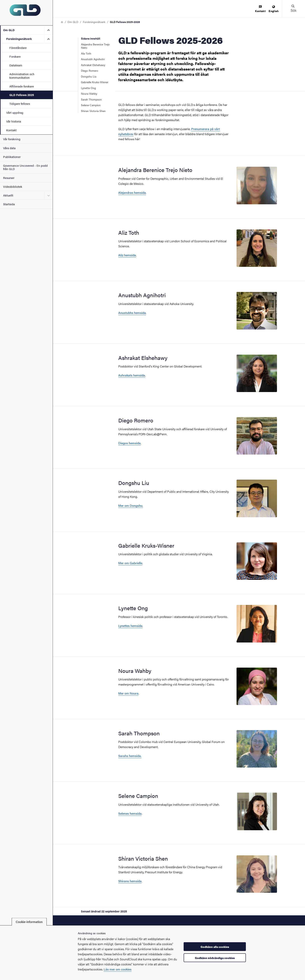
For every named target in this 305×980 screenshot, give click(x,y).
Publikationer (12, 157)
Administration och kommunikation (22, 76)
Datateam (16, 65)
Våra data (9, 148)
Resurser (9, 178)
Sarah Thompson (91, 99)
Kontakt (11, 130)
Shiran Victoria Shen (93, 111)
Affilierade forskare (22, 86)
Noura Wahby (89, 93)
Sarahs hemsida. (130, 756)
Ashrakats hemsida (132, 375)
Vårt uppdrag (15, 112)
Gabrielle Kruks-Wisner (95, 82)
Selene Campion (91, 105)
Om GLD (9, 30)
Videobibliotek (13, 186)
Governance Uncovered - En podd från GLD (25, 167)
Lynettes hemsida (130, 626)
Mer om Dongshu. (131, 505)
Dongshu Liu (89, 76)
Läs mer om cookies (118, 969)
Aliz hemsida (127, 255)
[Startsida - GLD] (26, 13)
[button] (293, 9)
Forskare (15, 56)
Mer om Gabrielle (130, 563)
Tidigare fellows (20, 104)
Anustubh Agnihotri (93, 59)
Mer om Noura (128, 693)
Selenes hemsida (130, 813)
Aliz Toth (86, 53)
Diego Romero (90, 71)
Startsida (9, 204)
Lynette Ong (88, 88)
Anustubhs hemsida (132, 313)
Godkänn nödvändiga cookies (215, 958)
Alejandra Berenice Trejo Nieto (95, 46)
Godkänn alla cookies (215, 947)
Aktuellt (8, 195)
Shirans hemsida (130, 881)
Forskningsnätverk (19, 39)
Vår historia (14, 121)
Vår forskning (12, 139)
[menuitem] (260, 9)
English (274, 9)
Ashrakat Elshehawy (93, 65)
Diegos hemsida (129, 443)
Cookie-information (29, 922)
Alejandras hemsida (132, 193)
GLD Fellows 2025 (22, 95)
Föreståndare (18, 48)
